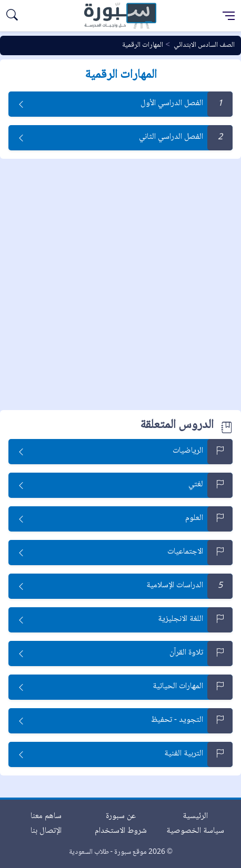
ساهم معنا (46, 816)
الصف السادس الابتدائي (204, 45)
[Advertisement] (120, 284)
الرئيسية (195, 816)
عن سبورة (121, 816)
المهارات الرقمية (143, 45)
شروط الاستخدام (121, 831)
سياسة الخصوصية (195, 831)
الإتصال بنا (46, 831)
